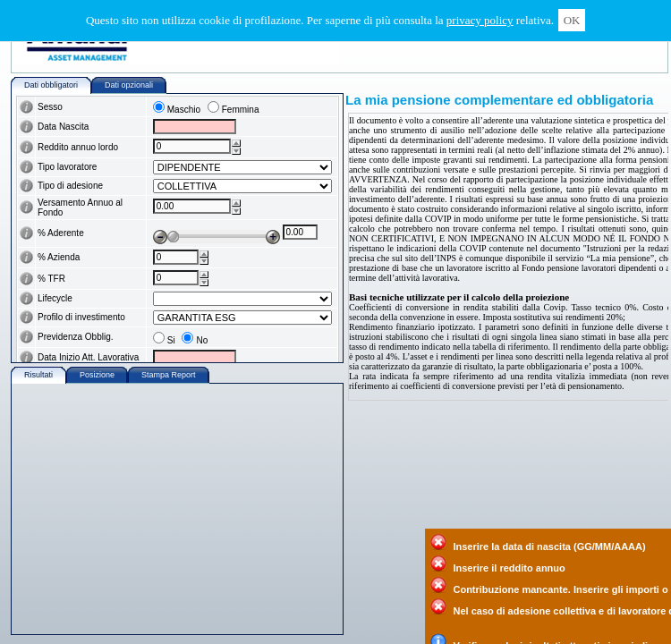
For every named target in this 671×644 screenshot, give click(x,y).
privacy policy (480, 20)
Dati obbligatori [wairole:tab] (51, 85)
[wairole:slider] (217, 227)
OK (572, 20)
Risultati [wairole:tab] (38, 375)
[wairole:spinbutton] (192, 146)
